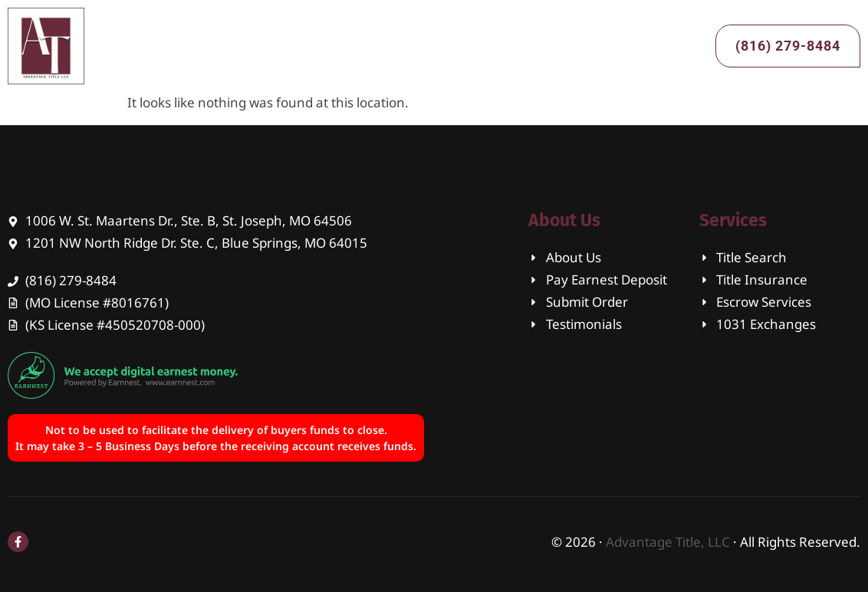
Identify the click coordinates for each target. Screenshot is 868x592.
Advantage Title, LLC (668, 542)
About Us (344, 46)
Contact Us (548, 46)
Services (443, 46)
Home (262, 46)
